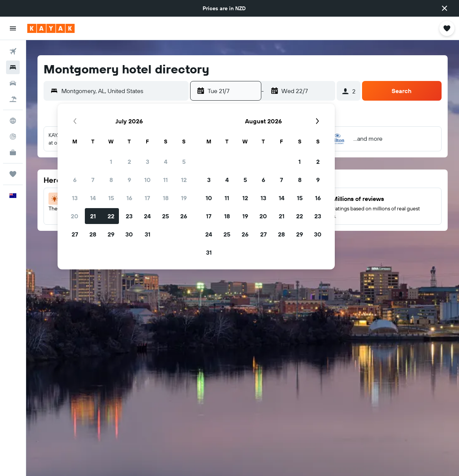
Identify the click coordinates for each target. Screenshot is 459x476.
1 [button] (111, 162)
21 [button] (93, 216)
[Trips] (13, 174)
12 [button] (184, 180)
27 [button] (75, 234)
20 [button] (75, 216)
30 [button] (129, 234)
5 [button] (184, 162)
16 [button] (129, 198)
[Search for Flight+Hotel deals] (13, 99)
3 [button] (148, 162)
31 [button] (148, 234)
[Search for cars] (13, 83)
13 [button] (75, 198)
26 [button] (184, 216)
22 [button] (111, 216)
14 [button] (93, 198)
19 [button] (184, 198)
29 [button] (111, 234)
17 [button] (147, 198)
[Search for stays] (13, 67)
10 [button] (148, 180)
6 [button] (75, 180)
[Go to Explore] (13, 121)
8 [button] (111, 180)
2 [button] (129, 162)
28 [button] (93, 234)
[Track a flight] (13, 137)
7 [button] (93, 180)
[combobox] (123, 91)
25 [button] (165, 216)
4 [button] (166, 162)
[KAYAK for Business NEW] (13, 152)
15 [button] (111, 198)
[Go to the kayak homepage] (51, 28)
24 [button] (147, 216)
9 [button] (129, 180)
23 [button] (129, 216)
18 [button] (166, 198)
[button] (445, 8)
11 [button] (165, 180)
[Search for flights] (13, 51)
